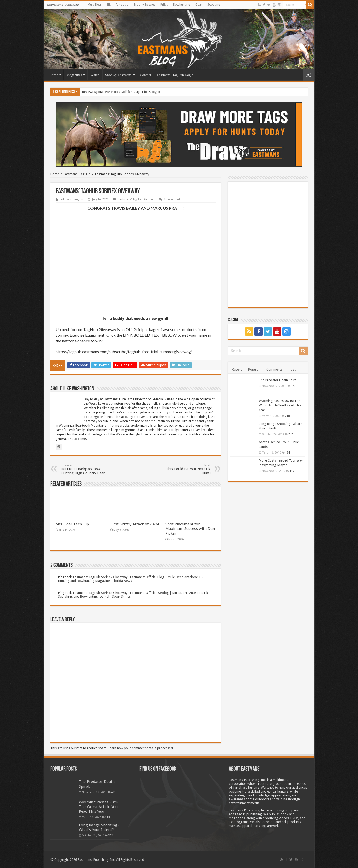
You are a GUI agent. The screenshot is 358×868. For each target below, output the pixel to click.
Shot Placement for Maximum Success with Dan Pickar (190, 529)
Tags (292, 369)
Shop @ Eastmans (118, 75)
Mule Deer (95, 5)
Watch (95, 75)
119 (292, 471)
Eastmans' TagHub (77, 174)
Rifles (164, 5)
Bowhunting (182, 5)
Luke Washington (72, 199)
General (149, 199)
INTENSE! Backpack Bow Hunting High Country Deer (87, 469)
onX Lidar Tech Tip (72, 524)
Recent (237, 369)
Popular (254, 369)
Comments (274, 369)
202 (291, 434)
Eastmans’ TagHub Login (175, 75)
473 (293, 386)
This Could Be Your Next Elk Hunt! (184, 469)
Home (54, 75)
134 (287, 452)
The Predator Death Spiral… (280, 380)
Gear (199, 5)
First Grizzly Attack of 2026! (135, 524)
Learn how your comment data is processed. (141, 748)
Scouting (214, 5)
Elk (109, 5)
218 (287, 416)
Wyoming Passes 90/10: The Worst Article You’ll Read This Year (280, 405)
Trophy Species (144, 5)
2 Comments (173, 199)
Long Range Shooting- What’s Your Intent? (99, 827)
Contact (145, 75)
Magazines (74, 75)
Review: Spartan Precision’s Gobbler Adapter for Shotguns (122, 92)
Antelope (122, 5)
